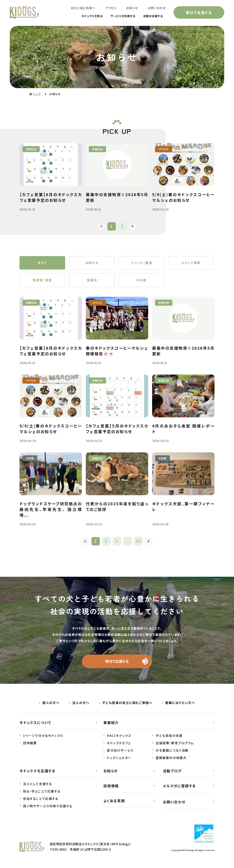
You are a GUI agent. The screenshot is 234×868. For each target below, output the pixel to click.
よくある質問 (114, 801)
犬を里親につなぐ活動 (172, 750)
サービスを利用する (119, 16)
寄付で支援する (199, 12)
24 (139, 541)
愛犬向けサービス (120, 750)
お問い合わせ (157, 8)
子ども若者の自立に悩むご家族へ (127, 703)
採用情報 (111, 786)
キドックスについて (35, 723)
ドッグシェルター (119, 758)
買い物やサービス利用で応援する (48, 806)
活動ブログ (172, 771)
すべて (42, 263)
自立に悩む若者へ (83, 8)
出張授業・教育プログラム (175, 743)
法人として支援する (37, 784)
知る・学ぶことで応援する (42, 791)
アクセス (111, 8)
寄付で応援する (117, 661)
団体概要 (30, 743)
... (128, 541)
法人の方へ (81, 703)
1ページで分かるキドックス (43, 736)
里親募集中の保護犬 (171, 758)
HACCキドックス (119, 736)
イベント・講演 (141, 263)
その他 (141, 280)
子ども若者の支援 (169, 736)
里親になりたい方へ (180, 703)
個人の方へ (51, 703)
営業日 (92, 280)
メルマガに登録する (179, 786)
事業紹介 (111, 723)
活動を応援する (152, 16)
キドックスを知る (84, 16)
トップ (37, 94)
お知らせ (132, 8)
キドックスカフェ (119, 743)
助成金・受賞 (42, 280)
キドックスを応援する (38, 771)
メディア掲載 (191, 263)
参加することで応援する (41, 799)
